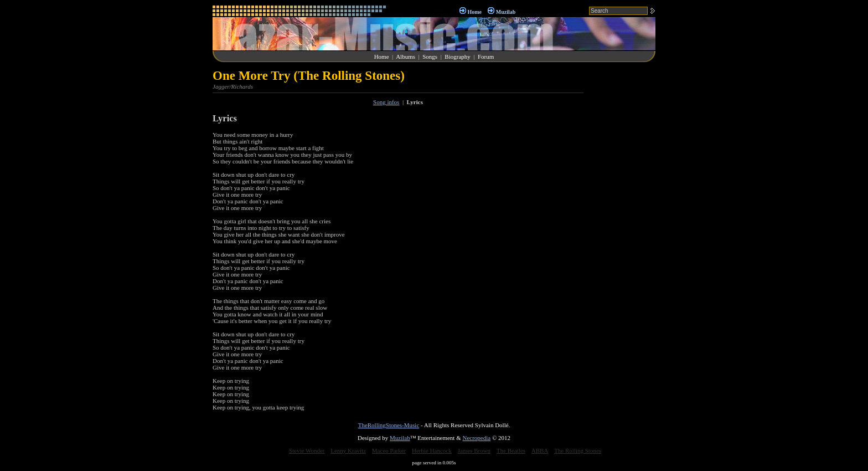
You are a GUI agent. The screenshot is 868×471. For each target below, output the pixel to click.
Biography (457, 57)
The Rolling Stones (578, 450)
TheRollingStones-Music (389, 425)
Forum (486, 57)
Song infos (386, 102)
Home (474, 12)
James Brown (474, 450)
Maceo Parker (389, 450)
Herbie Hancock (432, 450)
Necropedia (476, 438)
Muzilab (506, 12)
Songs (430, 57)
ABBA (540, 450)
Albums (405, 57)
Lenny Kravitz (348, 450)
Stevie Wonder (307, 450)
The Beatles (511, 450)
